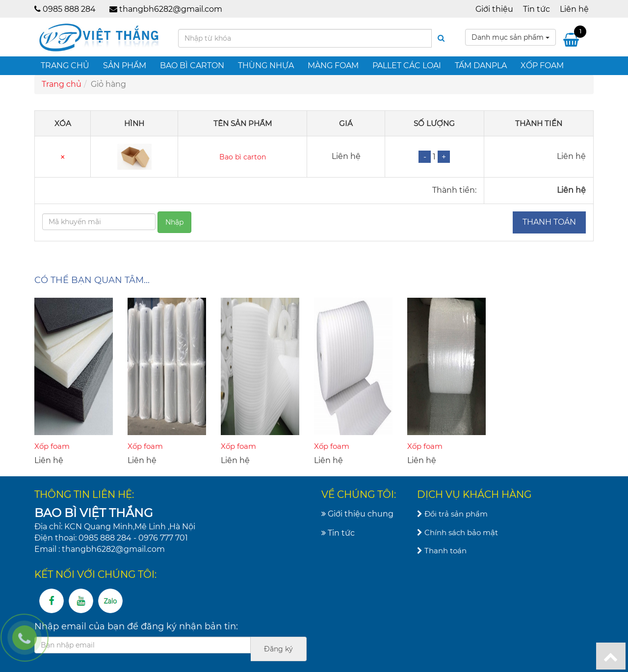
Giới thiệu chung (357, 514)
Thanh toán (549, 222)
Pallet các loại (407, 65)
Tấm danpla (481, 65)
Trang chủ (65, 65)
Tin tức (536, 9)
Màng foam (333, 65)
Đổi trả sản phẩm (452, 514)
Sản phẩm (125, 65)
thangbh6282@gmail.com (171, 9)
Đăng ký (278, 649)
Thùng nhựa (266, 65)
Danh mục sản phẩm (510, 37)
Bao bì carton (192, 65)
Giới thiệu (494, 9)
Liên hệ (574, 9)
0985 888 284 (69, 9)
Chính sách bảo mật (458, 532)
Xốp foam (542, 65)
